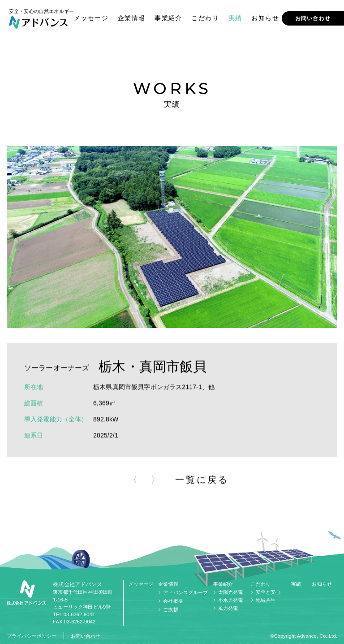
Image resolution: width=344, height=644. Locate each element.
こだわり (205, 18)
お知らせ (265, 18)
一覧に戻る (202, 483)
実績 (235, 18)
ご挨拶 (170, 609)
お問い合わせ (313, 18)
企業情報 (132, 18)
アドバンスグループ (185, 592)
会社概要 (173, 601)
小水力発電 (231, 600)
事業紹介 (168, 18)
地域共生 (266, 600)
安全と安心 (268, 592)
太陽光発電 (231, 592)
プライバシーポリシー (32, 636)
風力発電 (228, 608)
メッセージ (91, 18)
